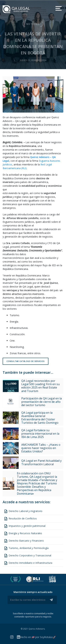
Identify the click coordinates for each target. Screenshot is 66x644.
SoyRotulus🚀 (48, 637)
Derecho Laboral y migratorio (23, 511)
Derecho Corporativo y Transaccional (27, 556)
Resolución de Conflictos (20, 519)
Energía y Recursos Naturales (23, 533)
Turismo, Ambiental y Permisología (26, 548)
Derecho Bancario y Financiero (24, 541)
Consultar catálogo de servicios (26, 361)
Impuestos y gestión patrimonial (25, 526)
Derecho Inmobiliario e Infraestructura (28, 563)
